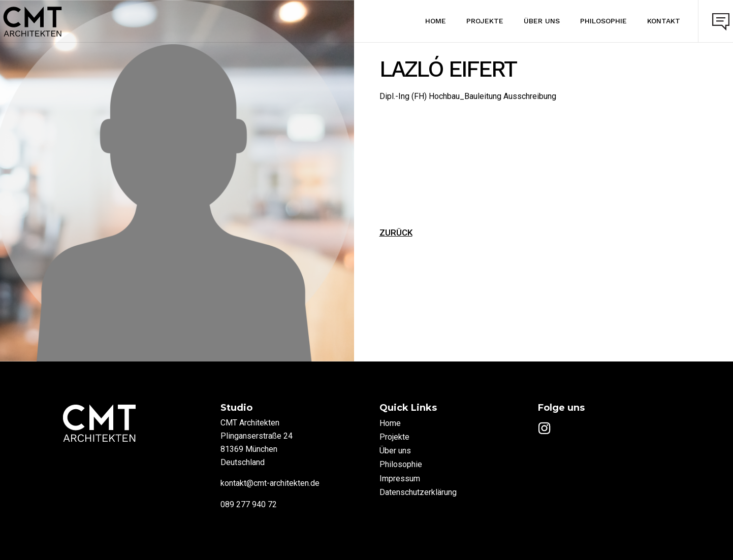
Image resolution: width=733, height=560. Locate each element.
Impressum (400, 479)
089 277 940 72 (249, 504)
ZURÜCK (396, 233)
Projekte (472, 21)
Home (423, 21)
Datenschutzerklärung (418, 492)
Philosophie (591, 21)
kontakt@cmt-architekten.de (270, 483)
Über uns (529, 21)
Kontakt (651, 21)
